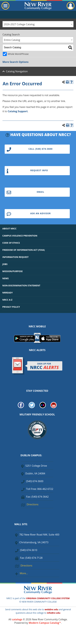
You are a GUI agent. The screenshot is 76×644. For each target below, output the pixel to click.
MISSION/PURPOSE (12, 271)
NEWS (5, 278)
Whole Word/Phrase (18, 54)
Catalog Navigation (17, 71)
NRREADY (7, 293)
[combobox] (38, 24)
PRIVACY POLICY (11, 307)
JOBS (5, 264)
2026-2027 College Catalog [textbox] (19, 24)
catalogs (17, 619)
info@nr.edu (54, 613)
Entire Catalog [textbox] (12, 40)
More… (24, 573)
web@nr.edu (51, 609)
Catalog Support (18, 111)
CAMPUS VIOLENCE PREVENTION (20, 236)
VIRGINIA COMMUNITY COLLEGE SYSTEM (48, 598)
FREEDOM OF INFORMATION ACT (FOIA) (24, 250)
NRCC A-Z (7, 300)
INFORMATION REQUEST (15, 257)
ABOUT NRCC (9, 229)
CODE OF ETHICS (11, 243)
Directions (33, 504)
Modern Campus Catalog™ (45, 623)
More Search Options (15, 62)
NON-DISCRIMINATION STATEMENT (21, 285)
